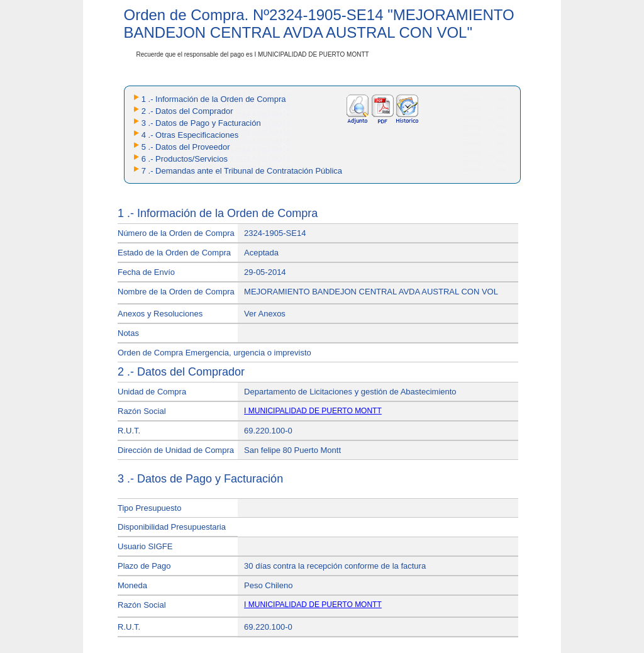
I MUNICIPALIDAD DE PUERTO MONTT (313, 411)
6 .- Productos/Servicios (185, 159)
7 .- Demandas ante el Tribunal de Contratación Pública (242, 171)
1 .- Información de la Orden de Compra (214, 99)
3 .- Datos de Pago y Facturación (201, 123)
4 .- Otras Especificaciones (190, 135)
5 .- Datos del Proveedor (186, 147)
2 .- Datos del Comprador (187, 111)
